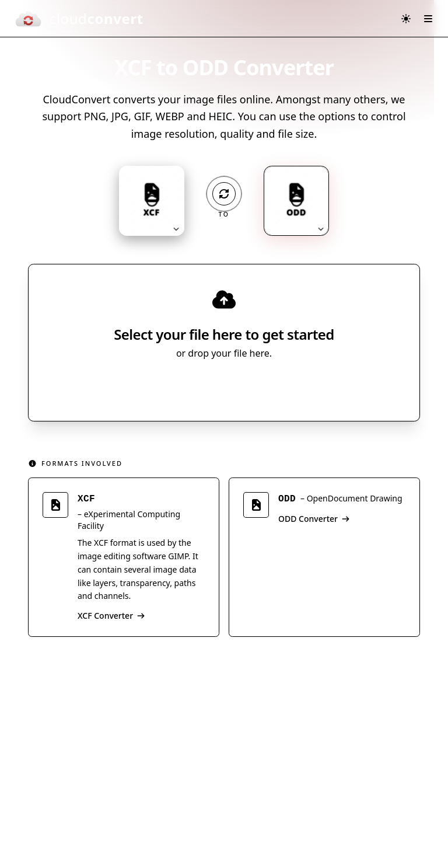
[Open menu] (428, 19)
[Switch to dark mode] (406, 19)
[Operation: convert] (224, 194)
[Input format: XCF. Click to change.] (152, 201)
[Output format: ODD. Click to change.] (296, 201)
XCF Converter (111, 616)
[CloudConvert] (79, 19)
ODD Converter (314, 519)
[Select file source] (262, 386)
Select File (213, 386)
